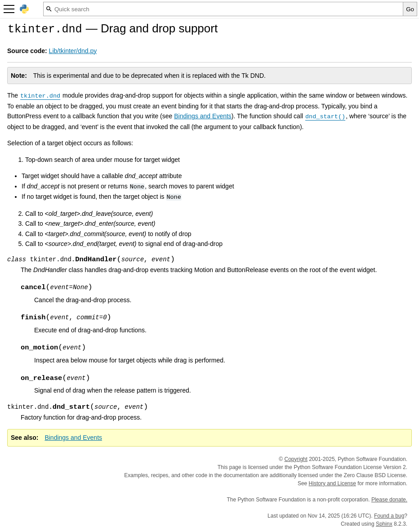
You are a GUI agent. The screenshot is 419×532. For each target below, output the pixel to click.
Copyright (296, 459)
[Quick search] (223, 9)
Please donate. (389, 500)
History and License (332, 483)
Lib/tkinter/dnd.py (73, 51)
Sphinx (384, 524)
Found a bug (389, 516)
